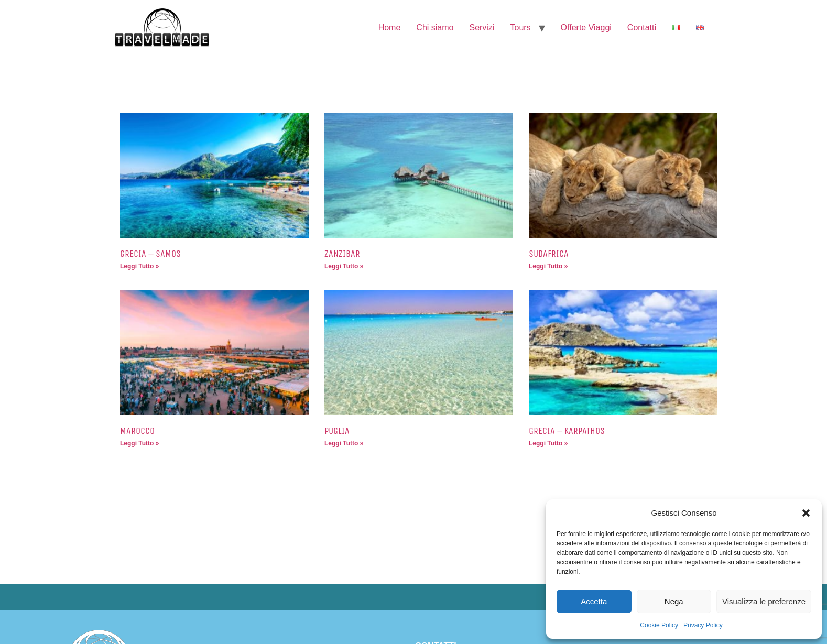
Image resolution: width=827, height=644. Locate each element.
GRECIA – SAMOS (150, 254)
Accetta (594, 601)
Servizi (482, 28)
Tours (520, 28)
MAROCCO (137, 431)
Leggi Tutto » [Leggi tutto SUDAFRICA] (548, 266)
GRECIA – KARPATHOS (567, 431)
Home (390, 28)
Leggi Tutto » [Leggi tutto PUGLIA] (344, 443)
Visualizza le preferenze (764, 601)
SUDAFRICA (549, 254)
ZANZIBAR (342, 254)
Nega (674, 601)
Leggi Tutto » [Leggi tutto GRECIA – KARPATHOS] (548, 443)
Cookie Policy (659, 625)
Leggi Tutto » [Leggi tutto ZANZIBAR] (344, 266)
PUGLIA (337, 431)
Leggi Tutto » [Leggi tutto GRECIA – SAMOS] (139, 266)
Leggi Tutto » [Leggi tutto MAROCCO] (139, 443)
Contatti (642, 28)
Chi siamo (435, 28)
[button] (806, 513)
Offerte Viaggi (586, 28)
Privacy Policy (703, 625)
